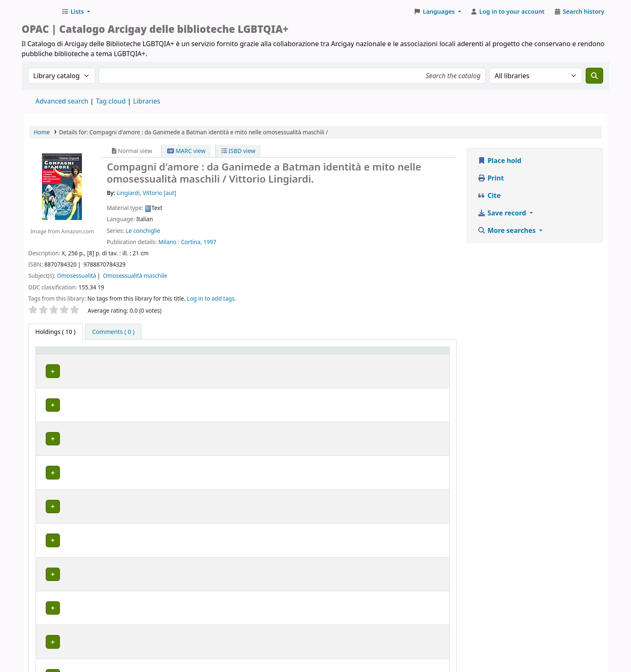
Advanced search (62, 101)
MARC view (186, 151)
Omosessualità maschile (135, 275)
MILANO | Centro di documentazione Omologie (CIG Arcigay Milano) (178, 499)
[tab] (113, 332)
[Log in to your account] (508, 12)
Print (491, 178)
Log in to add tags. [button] (211, 298)
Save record (503, 213)
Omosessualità (77, 275)
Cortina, (192, 242)
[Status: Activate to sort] (377, 358)
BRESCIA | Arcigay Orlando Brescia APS (137, 425)
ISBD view (238, 151)
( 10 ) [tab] (56, 332)
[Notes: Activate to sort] (427, 358)
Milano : (169, 242)
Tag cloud (111, 101)
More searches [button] (507, 230)
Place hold (500, 161)
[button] (76, 12)
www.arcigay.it (246, 648)
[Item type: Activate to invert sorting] (57, 358)
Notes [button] (417, 362)
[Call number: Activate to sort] (318, 358)
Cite (489, 195)
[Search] (594, 76)
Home (42, 132)
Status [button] (364, 362)
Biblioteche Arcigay (40, 12)
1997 (210, 242)
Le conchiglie (143, 231)
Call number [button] (308, 362)
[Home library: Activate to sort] (182, 358)
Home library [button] (101, 362)
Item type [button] (46, 358)
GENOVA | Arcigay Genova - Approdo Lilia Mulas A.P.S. (157, 473)
